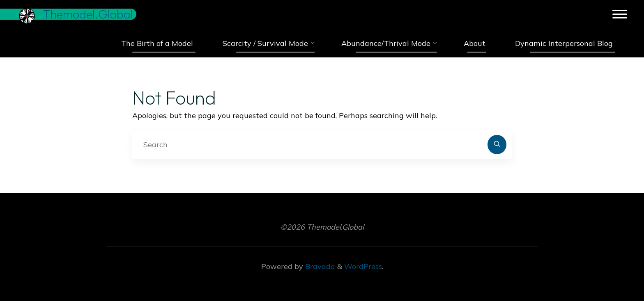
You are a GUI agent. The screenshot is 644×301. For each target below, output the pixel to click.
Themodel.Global (90, 14)
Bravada (319, 266)
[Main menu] (618, 15)
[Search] (497, 145)
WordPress (363, 266)
